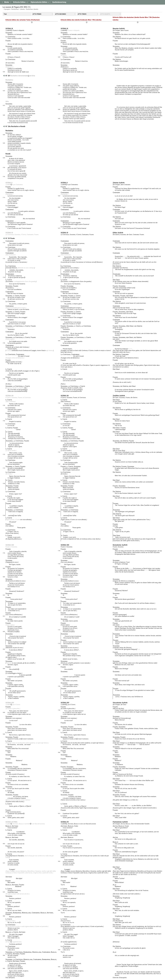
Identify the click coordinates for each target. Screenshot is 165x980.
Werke (7, 2)
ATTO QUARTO (105, 14)
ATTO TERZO (82, 14)
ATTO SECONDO (61, 14)
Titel (5, 14)
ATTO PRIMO (37, 14)
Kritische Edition (19, 2)
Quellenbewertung (59, 2)
